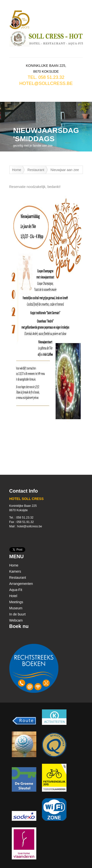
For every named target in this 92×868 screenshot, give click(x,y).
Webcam (16, 620)
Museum (16, 608)
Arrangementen (21, 584)
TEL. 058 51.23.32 (46, 77)
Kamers (15, 571)
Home (17, 170)
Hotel (13, 596)
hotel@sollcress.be (46, 83)
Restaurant (36, 170)
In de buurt (18, 614)
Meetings (16, 602)
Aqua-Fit (16, 590)
